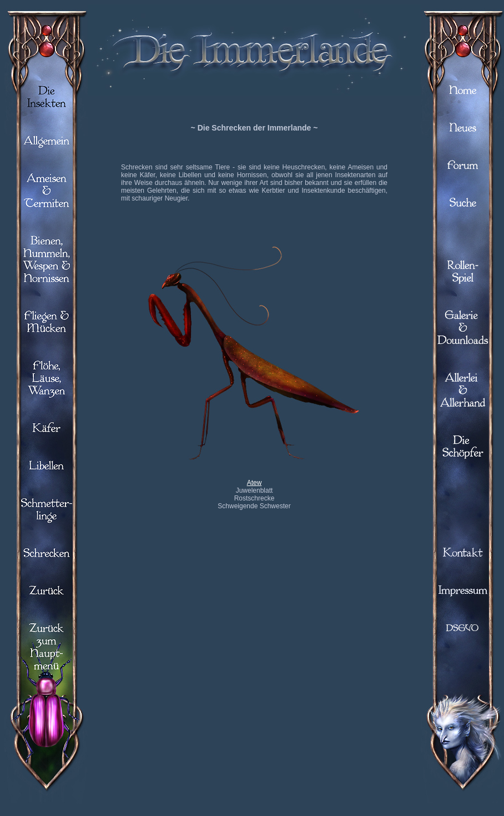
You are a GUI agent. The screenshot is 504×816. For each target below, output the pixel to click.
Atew (254, 483)
